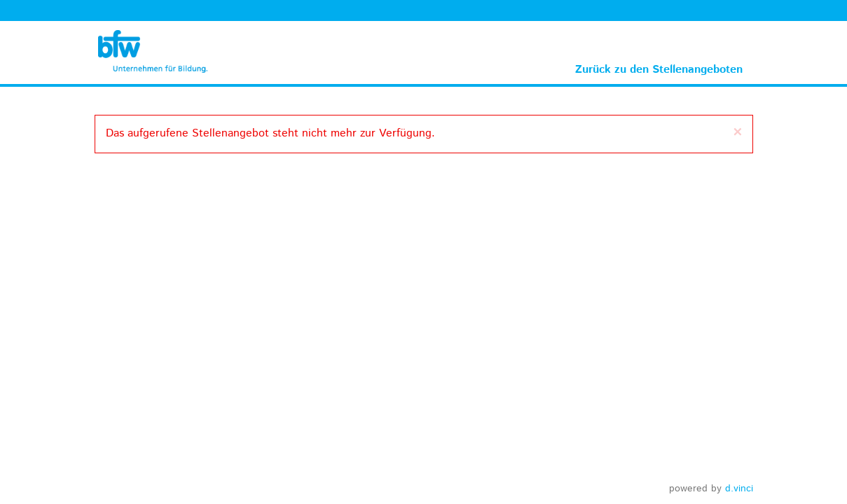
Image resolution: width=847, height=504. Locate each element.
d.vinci (739, 489)
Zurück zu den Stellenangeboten (659, 70)
